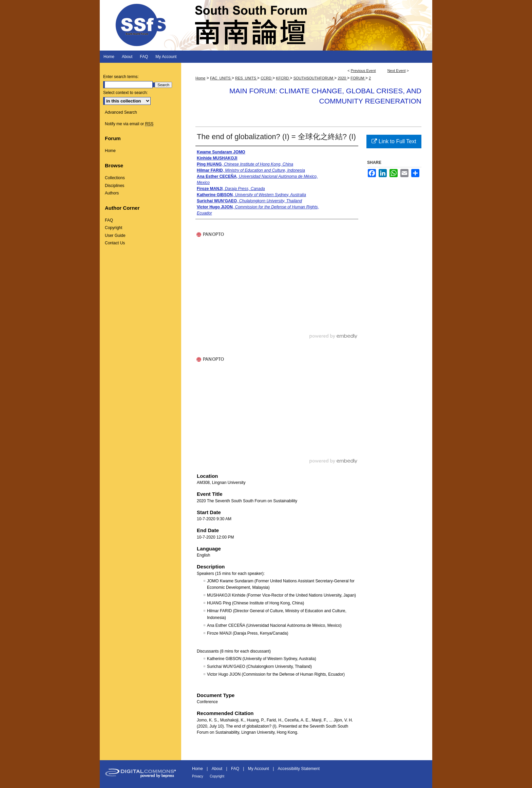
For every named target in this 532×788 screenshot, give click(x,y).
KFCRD (283, 78)
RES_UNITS (246, 78)
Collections (115, 178)
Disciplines (115, 186)
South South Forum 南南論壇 (266, 25)
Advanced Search (121, 112)
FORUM (358, 78)
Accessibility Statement (299, 769)
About (217, 769)
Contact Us (115, 243)
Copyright (113, 228)
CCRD (267, 78)
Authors (112, 193)
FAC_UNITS (221, 78)
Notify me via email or (129, 124)
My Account (259, 769)
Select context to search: (125, 93)
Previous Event (363, 71)
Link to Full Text (394, 141)
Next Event (397, 71)
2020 (342, 78)
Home (200, 78)
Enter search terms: (121, 77)
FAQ (109, 220)
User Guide (115, 236)
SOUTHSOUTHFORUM (314, 78)
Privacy (198, 776)
